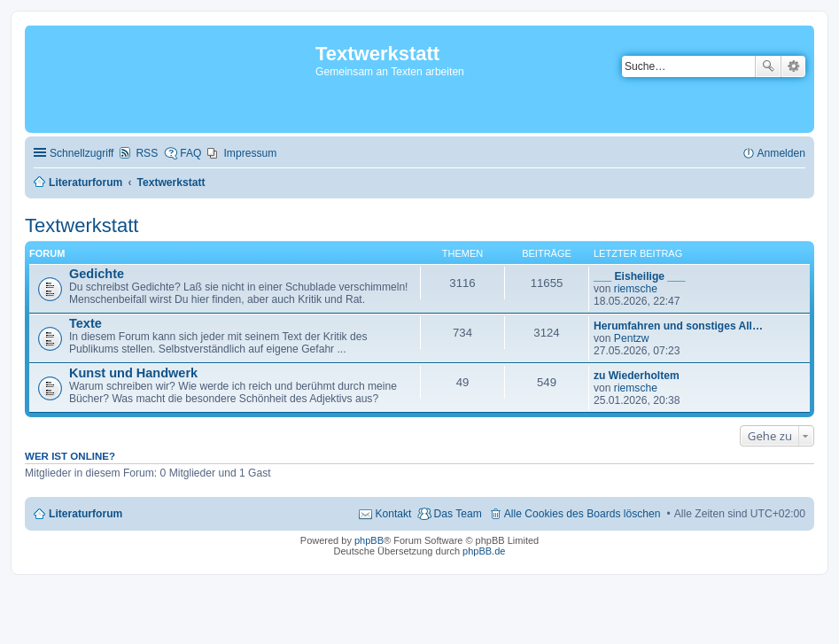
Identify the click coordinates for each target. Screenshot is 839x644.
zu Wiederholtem (637, 376)
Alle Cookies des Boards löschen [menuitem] (583, 514)
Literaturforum (85, 514)
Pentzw (632, 338)
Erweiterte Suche (793, 66)
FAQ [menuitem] (190, 153)
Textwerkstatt (82, 225)
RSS (147, 153)
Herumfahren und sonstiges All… (678, 326)
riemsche (636, 289)
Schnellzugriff (82, 153)
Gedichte (97, 274)
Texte (85, 323)
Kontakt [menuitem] (393, 514)
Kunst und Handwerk (133, 373)
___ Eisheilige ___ (640, 276)
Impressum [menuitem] (250, 153)
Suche (768, 66)
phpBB (369, 540)
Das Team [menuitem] (457, 514)
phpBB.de (484, 551)
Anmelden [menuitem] (781, 153)
